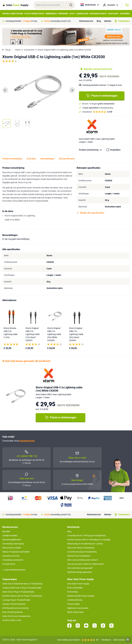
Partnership (73, 592)
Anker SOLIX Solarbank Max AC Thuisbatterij (22, 584)
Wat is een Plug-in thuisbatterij (81, 548)
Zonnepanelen (51, 14)
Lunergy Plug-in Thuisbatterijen (16, 600)
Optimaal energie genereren (80, 572)
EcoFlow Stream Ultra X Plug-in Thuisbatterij (22, 596)
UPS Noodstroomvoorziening (15, 608)
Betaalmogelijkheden (12, 540)
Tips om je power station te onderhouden (85, 564)
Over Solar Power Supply (78, 584)
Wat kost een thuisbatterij (79, 556)
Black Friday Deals (75, 612)
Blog (99, 21)
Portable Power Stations (13, 14)
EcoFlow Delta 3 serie (12, 620)
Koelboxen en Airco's (98, 14)
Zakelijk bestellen (10, 536)
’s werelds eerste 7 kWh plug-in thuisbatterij (86, 536)
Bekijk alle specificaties (91, 213)
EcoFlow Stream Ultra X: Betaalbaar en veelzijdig (89, 540)
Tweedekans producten (13, 560)
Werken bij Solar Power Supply (81, 596)
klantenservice (27, 441)
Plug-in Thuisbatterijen (34, 14)
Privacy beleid (73, 604)
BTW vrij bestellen (75, 588)
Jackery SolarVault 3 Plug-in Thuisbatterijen (22, 588)
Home (18, 50)
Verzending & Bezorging (13, 544)
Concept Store (9, 564)
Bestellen (6, 531)
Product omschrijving (92, 150)
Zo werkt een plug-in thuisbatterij (82, 552)
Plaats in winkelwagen (102, 96)
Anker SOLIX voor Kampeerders (16, 616)
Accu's (72, 14)
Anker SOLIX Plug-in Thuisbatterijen (18, 592)
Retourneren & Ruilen (12, 548)
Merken (108, 21)
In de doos (31, 159)
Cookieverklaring (75, 600)
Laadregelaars (82, 14)
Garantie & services (11, 556)
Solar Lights (113, 14)
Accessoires (125, 14)
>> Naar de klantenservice (14, 570)
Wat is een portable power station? (83, 560)
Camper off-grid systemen (14, 604)
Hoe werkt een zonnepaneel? (80, 568)
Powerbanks (63, 14)
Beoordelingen (47, 159)
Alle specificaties (67, 159)
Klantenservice (86, 21)
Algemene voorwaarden (78, 608)
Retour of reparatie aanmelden (16, 552)
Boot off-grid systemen (13, 612)
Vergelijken (115, 150)
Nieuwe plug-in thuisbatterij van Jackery (85, 544)
